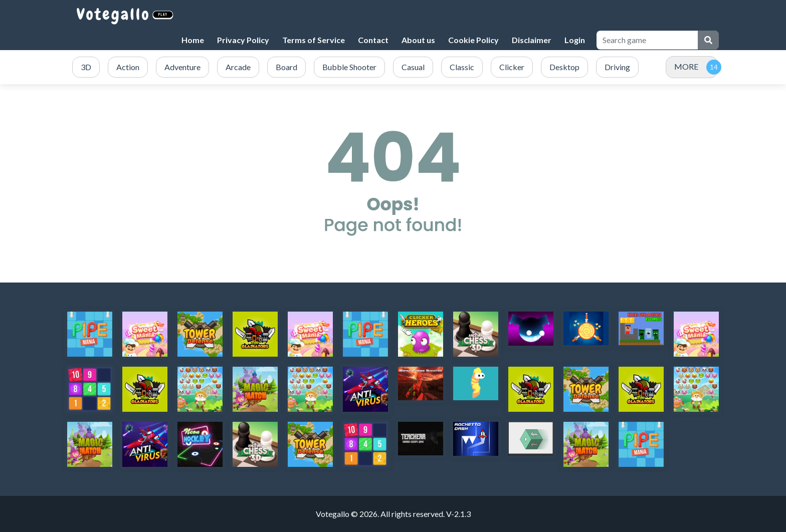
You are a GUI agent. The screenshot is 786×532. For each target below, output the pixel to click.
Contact (373, 40)
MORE (686, 66)
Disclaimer (532, 40)
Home (193, 40)
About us (418, 40)
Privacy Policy (243, 40)
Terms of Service (314, 40)
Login (575, 40)
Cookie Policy (473, 40)
